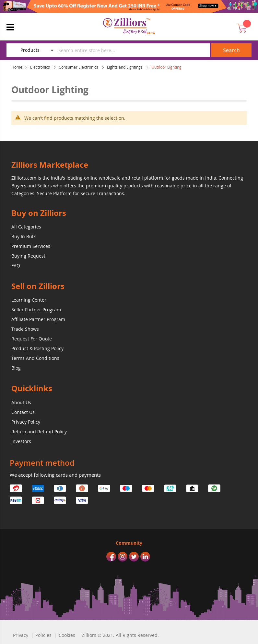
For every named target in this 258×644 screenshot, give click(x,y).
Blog (16, 368)
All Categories (26, 227)
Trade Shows (25, 329)
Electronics (41, 67)
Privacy (21, 635)
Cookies (67, 635)
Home (17, 67)
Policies (43, 635)
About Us (21, 402)
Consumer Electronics (79, 67)
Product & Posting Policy (37, 348)
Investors (21, 441)
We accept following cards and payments (55, 475)
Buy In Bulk (23, 236)
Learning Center (29, 300)
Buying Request (28, 256)
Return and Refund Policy (39, 432)
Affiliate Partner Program (38, 319)
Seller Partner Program (36, 310)
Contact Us (23, 412)
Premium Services (31, 246)
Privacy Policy (26, 422)
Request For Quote (32, 339)
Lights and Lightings (125, 67)
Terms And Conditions (35, 358)
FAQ (16, 266)
